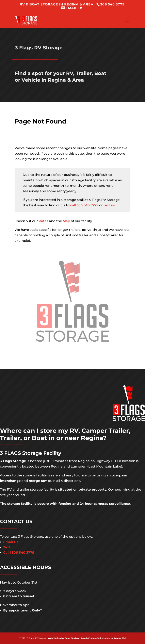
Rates (43, 221)
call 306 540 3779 (84, 205)
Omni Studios (72, 638)
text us (109, 205)
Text (7, 547)
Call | (19, 553)
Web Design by (56, 638)
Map (66, 221)
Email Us (11, 542)
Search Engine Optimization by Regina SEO (103, 638)
